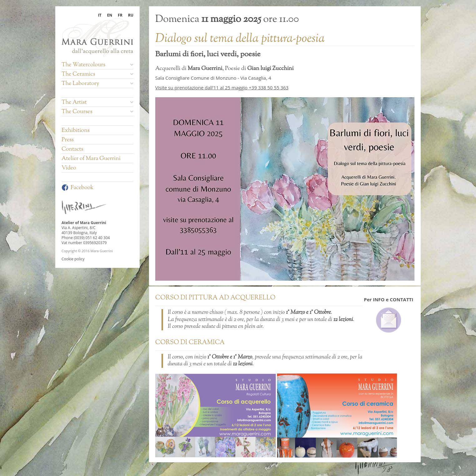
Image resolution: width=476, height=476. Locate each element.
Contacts (72, 149)
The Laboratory (97, 84)
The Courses (97, 112)
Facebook (77, 188)
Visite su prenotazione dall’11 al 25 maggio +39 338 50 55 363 (222, 88)
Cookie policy (73, 259)
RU (131, 15)
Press (68, 140)
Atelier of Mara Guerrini (91, 159)
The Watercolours (97, 65)
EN (110, 15)
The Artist (97, 103)
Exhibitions (76, 131)
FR (120, 15)
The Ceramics (97, 74)
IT (100, 15)
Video (69, 168)
